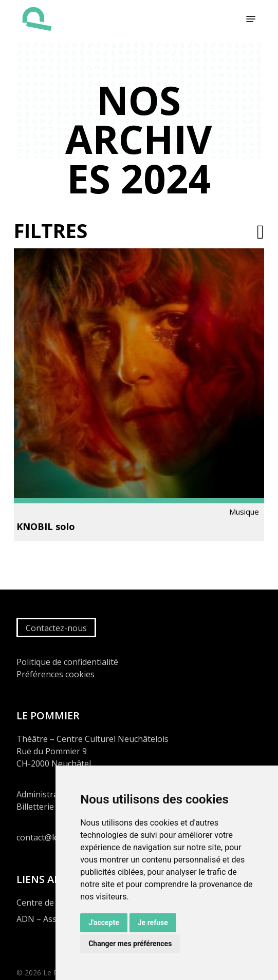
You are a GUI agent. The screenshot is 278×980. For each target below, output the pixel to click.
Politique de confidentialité (67, 662)
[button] (251, 19)
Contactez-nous (56, 628)
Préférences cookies (55, 674)
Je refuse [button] (153, 923)
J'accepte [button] (104, 923)
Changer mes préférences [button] (130, 944)
